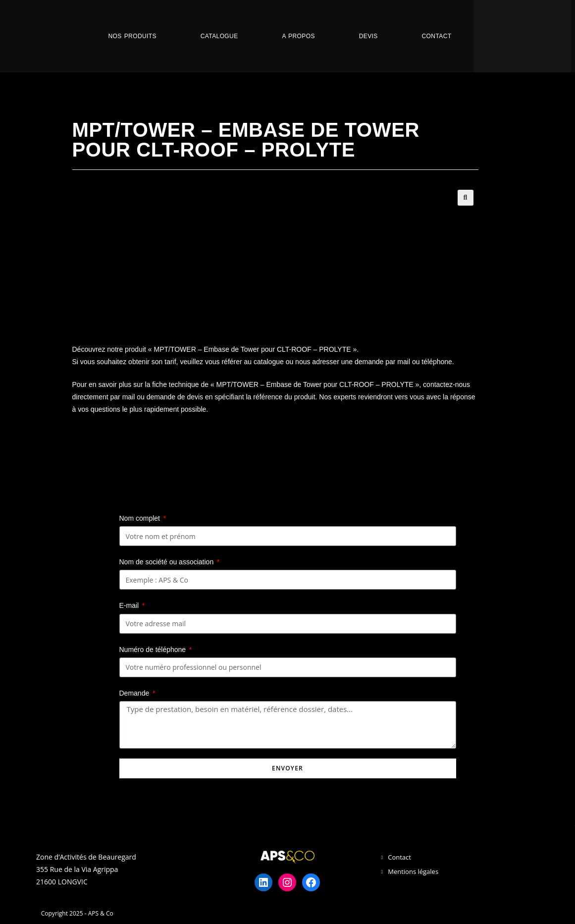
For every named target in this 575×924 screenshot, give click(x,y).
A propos (298, 36)
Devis (368, 36)
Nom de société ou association (168, 562)
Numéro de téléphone (154, 650)
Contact (437, 36)
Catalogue (219, 36)
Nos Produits (132, 36)
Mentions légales (413, 871)
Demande (135, 693)
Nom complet (141, 518)
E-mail (130, 605)
